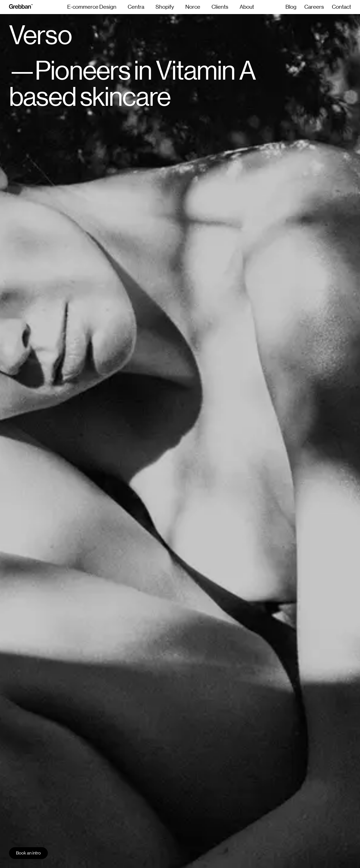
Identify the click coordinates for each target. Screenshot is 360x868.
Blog (291, 7)
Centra (136, 7)
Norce (193, 7)
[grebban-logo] (21, 7)
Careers (314, 7)
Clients (220, 7)
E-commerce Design (92, 7)
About (247, 7)
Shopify (165, 7)
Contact (341, 7)
